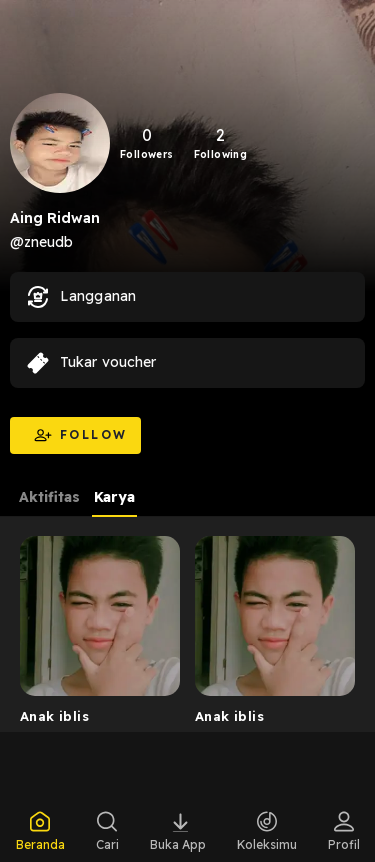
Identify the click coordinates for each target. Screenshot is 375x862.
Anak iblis (54, 716)
